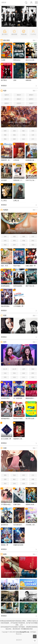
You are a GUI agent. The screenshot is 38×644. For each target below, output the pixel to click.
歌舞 (14, 139)
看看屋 (4, 2)
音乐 (24, 377)
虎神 (15, 80)
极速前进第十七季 (31, 398)
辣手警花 (4, 80)
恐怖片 (19, 99)
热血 (14, 475)
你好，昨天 (5, 266)
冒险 (14, 135)
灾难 (24, 135)
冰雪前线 (16, 160)
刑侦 (33, 241)
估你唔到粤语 (5, 398)
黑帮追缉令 (17, 60)
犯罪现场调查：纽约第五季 (22, 286)
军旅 (24, 245)
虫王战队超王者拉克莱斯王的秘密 (24, 525)
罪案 (5, 135)
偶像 (24, 237)
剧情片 (7, 103)
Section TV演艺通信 (19, 419)
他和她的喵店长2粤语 (8, 419)
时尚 (33, 377)
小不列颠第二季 (18, 306)
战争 (14, 245)
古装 (33, 135)
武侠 (5, 241)
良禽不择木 (17, 504)
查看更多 (19, 86)
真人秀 (5, 369)
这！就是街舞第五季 (20, 398)
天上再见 (4, 201)
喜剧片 (19, 95)
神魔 (33, 479)
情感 (33, 369)
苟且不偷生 (17, 266)
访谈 (5, 373)
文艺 (33, 139)
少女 (33, 475)
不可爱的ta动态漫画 (7, 504)
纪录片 (19, 103)
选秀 (24, 369)
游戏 (14, 483)
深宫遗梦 (4, 180)
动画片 (31, 103)
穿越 (24, 241)
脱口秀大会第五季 (31, 419)
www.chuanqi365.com (23, 632)
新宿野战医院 (5, 286)
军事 (5, 377)
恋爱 (5, 479)
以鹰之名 (16, 201)
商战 (5, 245)
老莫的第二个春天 (19, 180)
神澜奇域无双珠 (18, 545)
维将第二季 (5, 545)
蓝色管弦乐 (5, 525)
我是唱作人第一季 (19, 439)
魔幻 (24, 131)
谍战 (33, 245)
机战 (33, 483)
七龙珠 (3, 60)
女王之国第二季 (6, 439)
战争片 (31, 99)
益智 (24, 483)
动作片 (7, 95)
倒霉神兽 (28, 80)
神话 (14, 241)
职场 (14, 377)
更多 (35, 40)
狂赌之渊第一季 (31, 266)
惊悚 (5, 131)
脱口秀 (14, 369)
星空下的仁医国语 (31, 286)
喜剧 (14, 237)
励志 (24, 139)
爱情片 (31, 95)
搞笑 (24, 475)
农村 (5, 237)
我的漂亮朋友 (5, 306)
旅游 (24, 373)
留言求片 (19, 640)
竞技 (5, 483)
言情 (33, 131)
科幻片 (7, 99)
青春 (5, 139)
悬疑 (14, 131)
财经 (33, 373)
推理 (24, 479)
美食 (14, 373)
